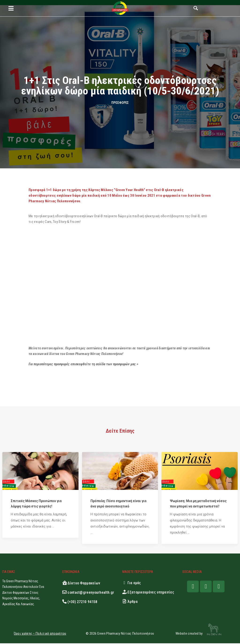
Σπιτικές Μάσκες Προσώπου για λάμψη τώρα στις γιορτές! (36, 504)
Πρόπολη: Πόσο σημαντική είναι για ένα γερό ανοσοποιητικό (118, 504)
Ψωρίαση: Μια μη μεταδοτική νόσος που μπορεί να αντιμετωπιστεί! (198, 504)
